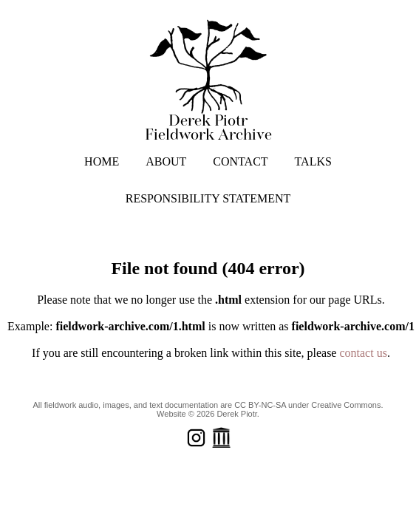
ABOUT (166, 161)
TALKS (313, 161)
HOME (102, 161)
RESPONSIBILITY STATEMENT (208, 198)
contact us (363, 353)
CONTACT (240, 161)
